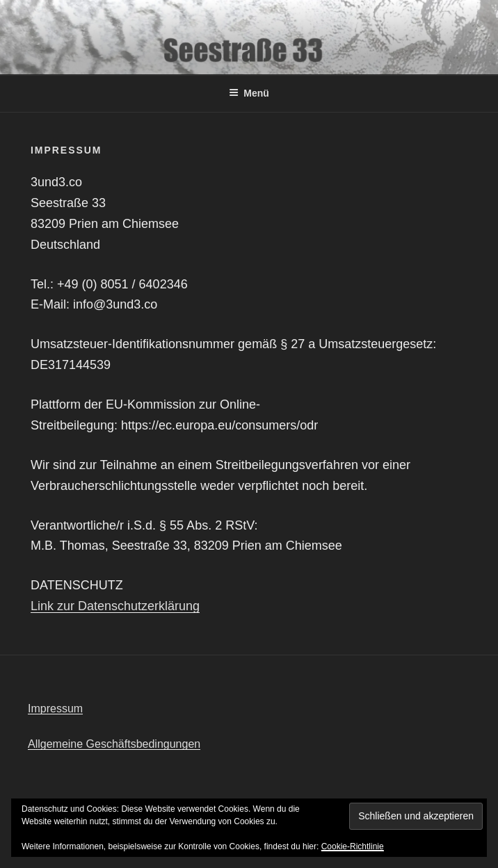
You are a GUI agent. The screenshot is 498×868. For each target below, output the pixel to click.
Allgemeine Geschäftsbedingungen (114, 744)
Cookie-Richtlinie (353, 846)
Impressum (55, 709)
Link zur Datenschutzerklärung (115, 606)
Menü (249, 93)
